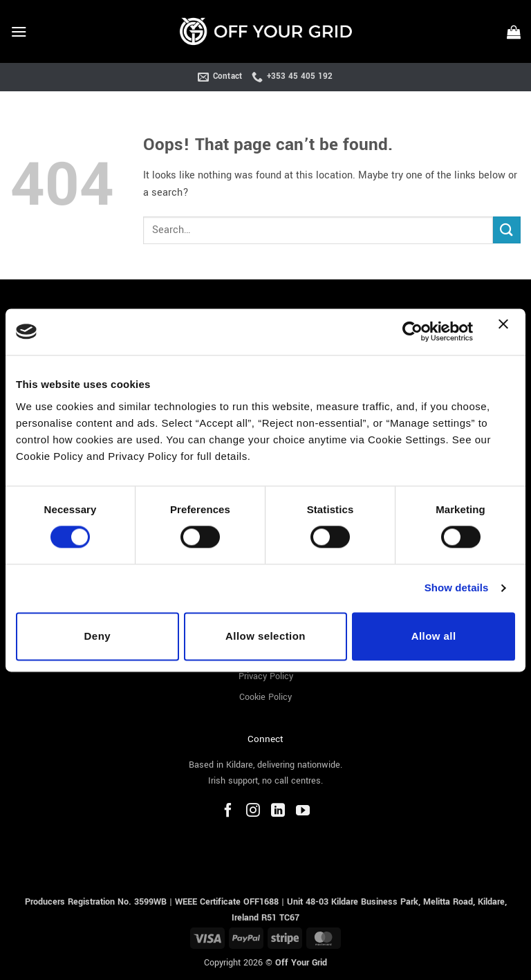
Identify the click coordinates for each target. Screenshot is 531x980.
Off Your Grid (301, 962)
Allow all (434, 636)
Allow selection (265, 636)
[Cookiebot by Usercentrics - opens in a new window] (412, 332)
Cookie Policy (265, 697)
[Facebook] (228, 812)
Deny (97, 636)
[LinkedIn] (278, 812)
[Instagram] (253, 812)
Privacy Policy (266, 676)
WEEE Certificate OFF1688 (227, 902)
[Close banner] (507, 332)
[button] (19, 31)
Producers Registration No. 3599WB (97, 902)
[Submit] (507, 230)
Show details (457, 588)
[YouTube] (303, 812)
